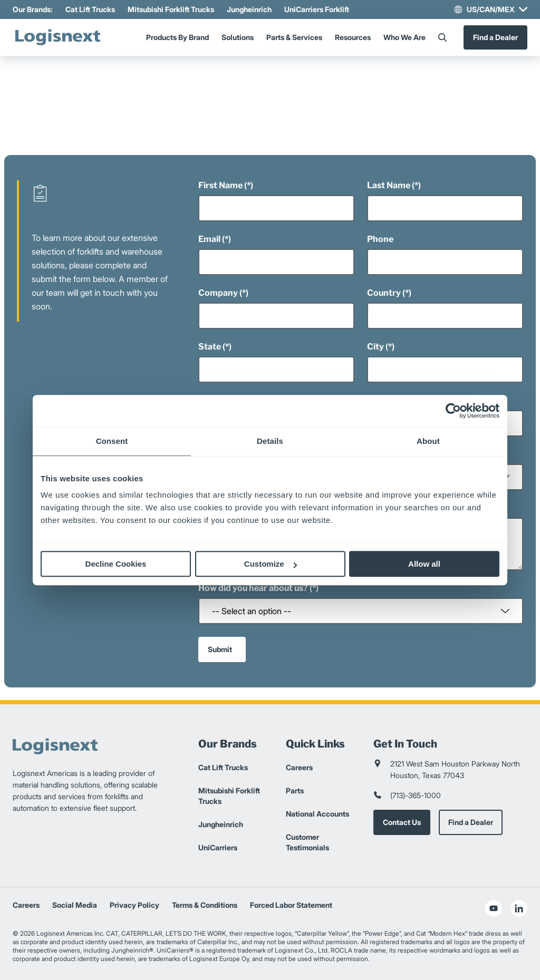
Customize (271, 564)
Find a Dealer (495, 37)
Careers (299, 767)
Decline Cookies (116, 564)
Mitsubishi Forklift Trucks (171, 9)
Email (209, 239)
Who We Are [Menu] (404, 37)
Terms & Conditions (205, 905)
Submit (220, 649)
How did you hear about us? (253, 588)
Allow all (424, 564)
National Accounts (317, 814)
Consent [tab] (112, 441)
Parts (295, 790)
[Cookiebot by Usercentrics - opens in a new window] (453, 411)
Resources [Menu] (353, 37)
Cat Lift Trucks (90, 9)
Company (218, 293)
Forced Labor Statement (291, 905)
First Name (220, 185)
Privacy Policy (134, 905)
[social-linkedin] (519, 908)
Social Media (75, 905)
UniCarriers (218, 847)
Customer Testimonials (307, 842)
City (375, 347)
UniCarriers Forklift (317, 9)
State (210, 347)
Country (384, 293)
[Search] (442, 37)
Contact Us (402, 822)
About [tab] (428, 441)
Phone (380, 239)
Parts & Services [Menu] (294, 37)
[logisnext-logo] (57, 37)
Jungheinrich (249, 9)
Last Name (389, 185)
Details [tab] (270, 441)
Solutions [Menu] (238, 37)
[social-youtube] (494, 908)
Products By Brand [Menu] (177, 37)
